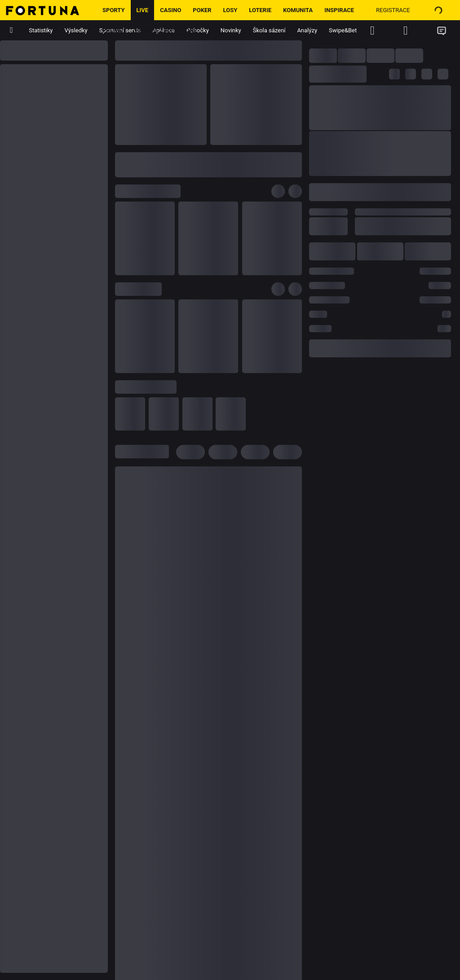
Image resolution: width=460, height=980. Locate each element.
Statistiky (41, 30)
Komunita (298, 10)
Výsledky (76, 30)
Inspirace (339, 10)
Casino (170, 10)
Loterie (260, 10)
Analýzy (307, 30)
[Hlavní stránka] (48, 10)
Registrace (393, 10)
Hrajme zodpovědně (166, 30)
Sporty (114, 10)
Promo (113, 30)
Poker (202, 10)
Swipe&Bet (343, 30)
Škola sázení (269, 30)
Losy (230, 10)
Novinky (231, 30)
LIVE (143, 10)
